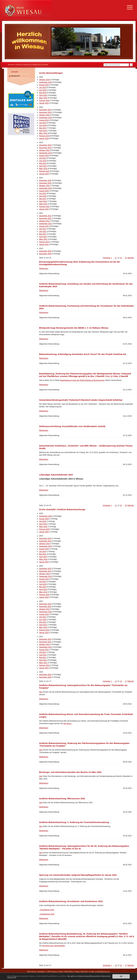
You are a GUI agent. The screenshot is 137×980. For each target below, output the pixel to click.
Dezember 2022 (45, 180)
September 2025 (46, 82)
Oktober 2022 (44, 186)
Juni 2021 (43, 231)
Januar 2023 (44, 174)
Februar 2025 (44, 101)
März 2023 (43, 169)
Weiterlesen (44, 268)
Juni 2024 (43, 125)
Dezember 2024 (45, 110)
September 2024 (46, 118)
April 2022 (43, 201)
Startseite (11, 65)
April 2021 (43, 237)
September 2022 (46, 188)
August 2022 (44, 191)
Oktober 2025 (44, 80)
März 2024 (43, 133)
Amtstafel (14, 72)
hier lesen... (68, 724)
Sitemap (19, 65)
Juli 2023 (43, 158)
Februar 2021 (44, 242)
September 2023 (46, 153)
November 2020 (45, 254)
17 (126, 681)
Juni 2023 (43, 161)
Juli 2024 (43, 123)
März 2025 (43, 98)
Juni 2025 (43, 90)
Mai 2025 (43, 93)
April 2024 (43, 131)
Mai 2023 (43, 163)
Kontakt (45, 65)
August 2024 (44, 120)
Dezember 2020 (45, 251)
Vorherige (107, 258)
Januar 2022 (44, 209)
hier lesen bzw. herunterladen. (54, 946)
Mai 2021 (43, 234)
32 (126, 258)
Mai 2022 (43, 199)
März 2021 (43, 239)
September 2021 (46, 224)
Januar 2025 (44, 103)
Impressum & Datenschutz (32, 65)
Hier (41, 692)
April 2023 (43, 166)
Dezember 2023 (45, 145)
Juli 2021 (43, 229)
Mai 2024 (43, 128)
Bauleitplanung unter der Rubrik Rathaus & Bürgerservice (82, 380)
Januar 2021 (44, 244)
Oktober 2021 (44, 221)
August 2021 (44, 226)
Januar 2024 (44, 138)
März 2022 (43, 204)
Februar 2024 (44, 136)
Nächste (131, 258)
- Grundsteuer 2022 (47, 910)
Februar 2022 (44, 207)
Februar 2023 (44, 171)
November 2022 (45, 183)
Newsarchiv (15, 76)
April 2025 (43, 95)
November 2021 (45, 218)
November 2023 (45, 148)
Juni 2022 (43, 196)
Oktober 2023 (44, 150)
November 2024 (45, 112)
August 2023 (44, 156)
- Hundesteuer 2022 (47, 914)
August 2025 (44, 85)
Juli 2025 (43, 87)
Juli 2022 (43, 193)
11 (116, 258)
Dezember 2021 (45, 216)
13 (121, 258)
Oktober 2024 (44, 115)
